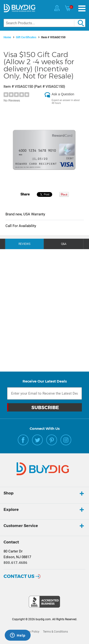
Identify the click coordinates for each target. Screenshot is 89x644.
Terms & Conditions (55, 632)
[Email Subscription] (44, 393)
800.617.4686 (15, 563)
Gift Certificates (26, 37)
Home (7, 37)
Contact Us (19, 576)
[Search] (44, 23)
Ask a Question (63, 94)
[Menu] (82, 8)
